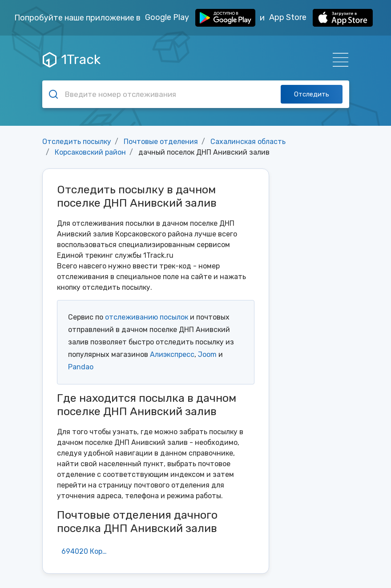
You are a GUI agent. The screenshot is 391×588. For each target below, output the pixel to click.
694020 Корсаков (88, 551)
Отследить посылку (77, 142)
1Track (72, 60)
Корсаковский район (90, 152)
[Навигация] (338, 60)
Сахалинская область (248, 142)
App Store (321, 18)
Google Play (200, 18)
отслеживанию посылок (147, 317)
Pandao (81, 367)
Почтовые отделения (161, 142)
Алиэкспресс (172, 354)
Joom (207, 354)
